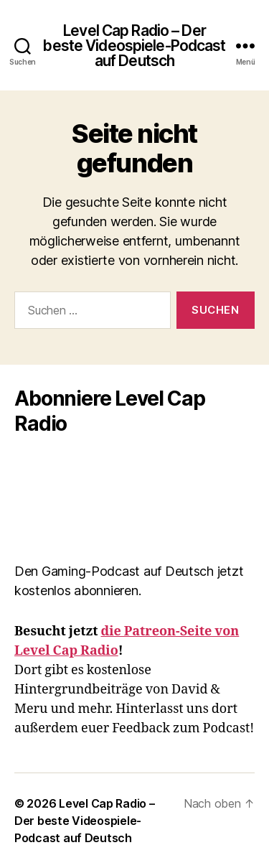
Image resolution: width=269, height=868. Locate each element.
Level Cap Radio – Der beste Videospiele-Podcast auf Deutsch (134, 46)
